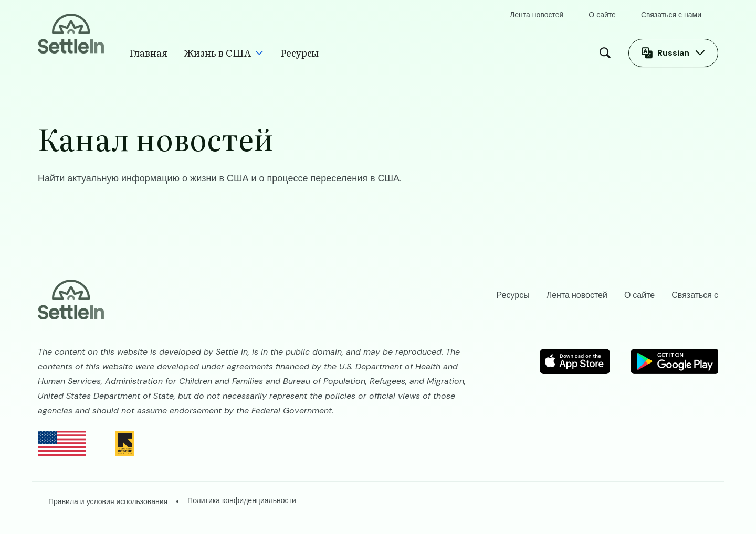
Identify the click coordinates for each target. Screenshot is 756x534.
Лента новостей (537, 15)
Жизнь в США (218, 53)
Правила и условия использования (108, 501)
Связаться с (695, 295)
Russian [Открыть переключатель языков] (673, 53)
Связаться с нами (671, 15)
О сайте (602, 15)
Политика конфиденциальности (242, 500)
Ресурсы (300, 53)
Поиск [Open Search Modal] (607, 53)
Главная (148, 53)
